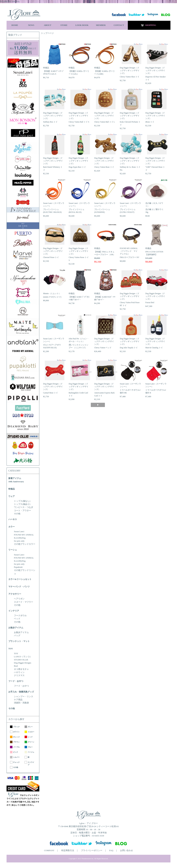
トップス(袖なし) (22, 501)
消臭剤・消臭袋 (21, 703)
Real (16, 666)
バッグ (17, 636)
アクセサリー (15, 594)
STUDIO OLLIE (21, 660)
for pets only (19, 541)
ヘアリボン (19, 599)
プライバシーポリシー (92, 850)
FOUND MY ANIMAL (24, 535)
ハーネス (13, 519)
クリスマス (19, 675)
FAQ (111, 850)
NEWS (31, 25)
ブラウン (16, 742)
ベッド (17, 619)
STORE (64, 25)
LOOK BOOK (82, 25)
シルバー (16, 757)
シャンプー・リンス (24, 697)
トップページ (47, 33)
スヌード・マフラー (24, 602)
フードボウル (20, 616)
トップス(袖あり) (22, 504)
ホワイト (16, 732)
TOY (11, 649)
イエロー (31, 732)
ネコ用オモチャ (21, 669)
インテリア (14, 611)
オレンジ (16, 737)
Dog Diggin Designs (23, 663)
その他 (17, 514)
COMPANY (49, 850)
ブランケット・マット (19, 641)
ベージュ (31, 752)
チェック (16, 762)
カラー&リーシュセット (20, 579)
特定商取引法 (68, 850)
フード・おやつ (16, 681)
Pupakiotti (18, 567)
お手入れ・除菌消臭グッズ (21, 692)
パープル (16, 747)
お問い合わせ (127, 850)
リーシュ (13, 550)
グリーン (31, 742)
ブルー (30, 747)
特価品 (12, 489)
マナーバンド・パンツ (19, 587)
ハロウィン (19, 672)
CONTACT (119, 25)
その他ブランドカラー (25, 544)
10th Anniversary (16, 482)
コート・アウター (22, 511)
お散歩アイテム (16, 628)
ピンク (16, 752)
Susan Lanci (19, 531)
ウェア (12, 496)
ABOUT (48, 25)
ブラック (16, 727)
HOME (15, 25)
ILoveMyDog (20, 538)
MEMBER (101, 25)
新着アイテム (15, 478)
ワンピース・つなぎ (24, 507)
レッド (30, 737)
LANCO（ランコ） (23, 657)
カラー (12, 527)
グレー (30, 727)
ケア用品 (18, 700)
